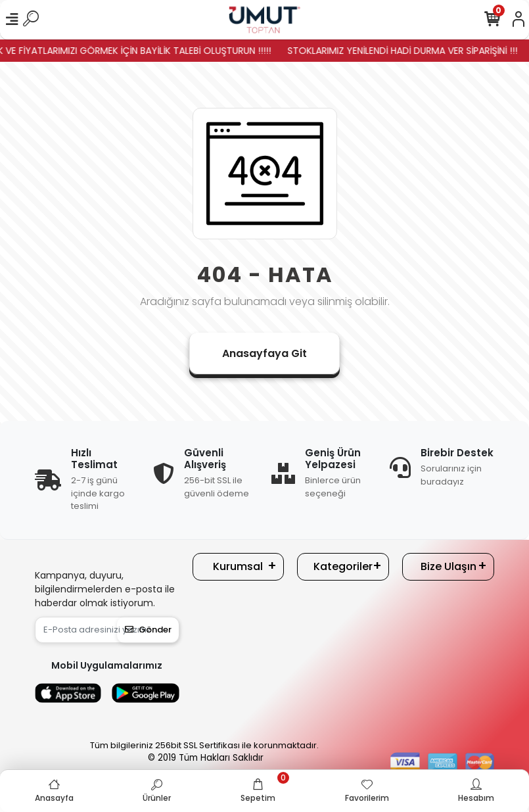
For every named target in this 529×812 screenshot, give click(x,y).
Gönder (148, 630)
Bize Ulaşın (448, 566)
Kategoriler (343, 566)
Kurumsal (238, 566)
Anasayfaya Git (264, 353)
